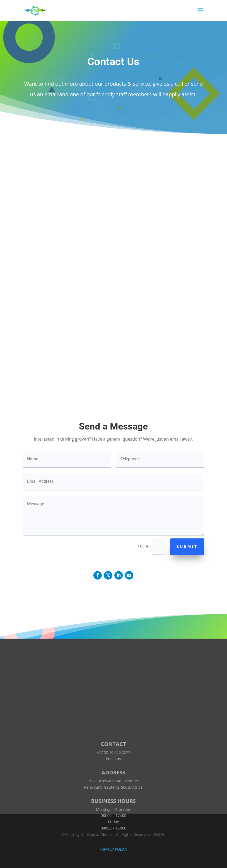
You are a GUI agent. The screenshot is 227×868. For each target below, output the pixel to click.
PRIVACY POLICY (113, 849)
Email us (113, 759)
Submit (187, 547)
